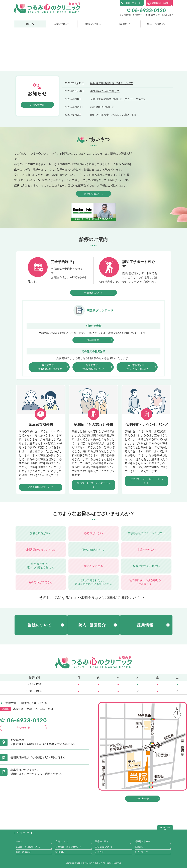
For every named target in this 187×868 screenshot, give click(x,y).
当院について (62, 852)
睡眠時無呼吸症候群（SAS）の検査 (112, 109)
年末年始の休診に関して (105, 117)
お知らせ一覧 (37, 130)
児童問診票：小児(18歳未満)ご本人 (93, 393)
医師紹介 (139, 857)
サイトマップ (23, 844)
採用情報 (60, 863)
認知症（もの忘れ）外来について (93, 511)
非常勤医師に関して (102, 133)
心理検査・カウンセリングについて (146, 507)
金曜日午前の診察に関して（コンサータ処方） (118, 125)
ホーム (19, 852)
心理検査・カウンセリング (68, 857)
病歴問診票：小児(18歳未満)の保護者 (49, 393)
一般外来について (93, 318)
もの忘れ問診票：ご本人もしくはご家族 (137, 393)
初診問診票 (93, 366)
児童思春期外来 (142, 852)
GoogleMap (143, 825)
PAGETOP (165, 838)
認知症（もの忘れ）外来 (28, 857)
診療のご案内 (102, 852)
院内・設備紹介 (23, 863)
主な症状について (104, 857)
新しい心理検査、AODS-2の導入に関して (115, 141)
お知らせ (100, 863)
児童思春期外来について (41, 513)
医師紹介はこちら (93, 220)
